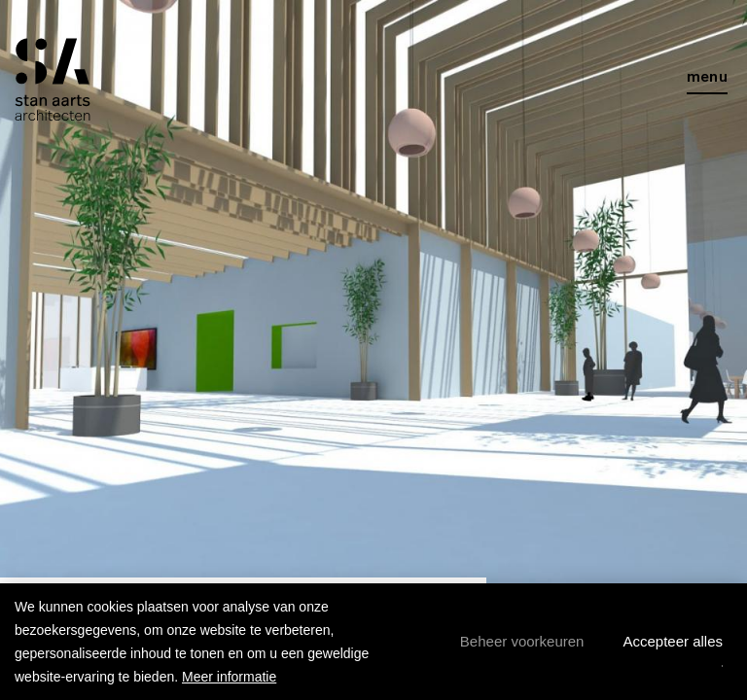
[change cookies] (522, 642)
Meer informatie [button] (229, 677)
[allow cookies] (673, 642)
